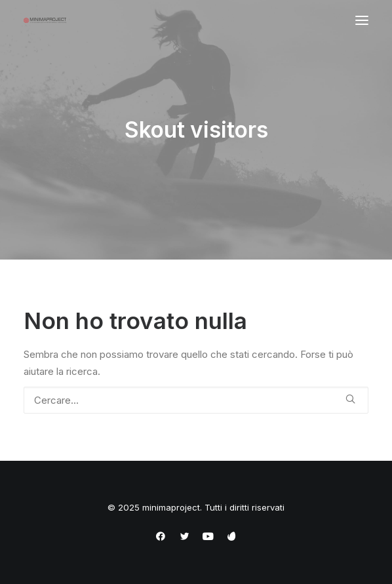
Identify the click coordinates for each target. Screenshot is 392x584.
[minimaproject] (45, 20)
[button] (362, 20)
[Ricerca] (196, 400)
